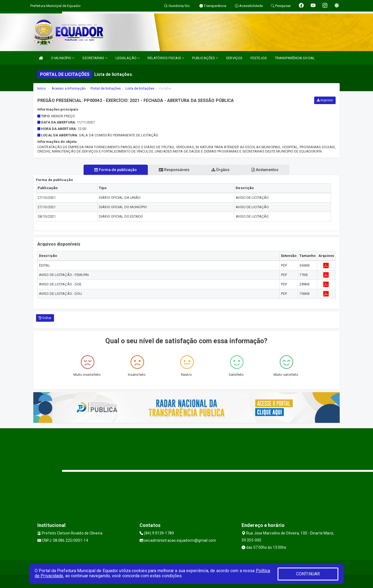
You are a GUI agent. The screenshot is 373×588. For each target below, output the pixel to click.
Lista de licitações (140, 88)
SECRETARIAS (95, 58)
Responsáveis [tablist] (174, 170)
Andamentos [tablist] (266, 170)
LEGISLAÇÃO (128, 58)
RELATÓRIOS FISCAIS (166, 58)
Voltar (45, 318)
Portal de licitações (106, 88)
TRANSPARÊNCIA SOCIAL (295, 58)
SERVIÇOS (234, 58)
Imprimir (325, 100)
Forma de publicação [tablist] (115, 170)
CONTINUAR (308, 574)
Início (42, 88)
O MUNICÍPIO (63, 58)
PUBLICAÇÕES (205, 58)
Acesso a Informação (69, 88)
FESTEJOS (259, 58)
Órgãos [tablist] (221, 170)
